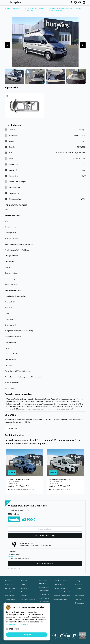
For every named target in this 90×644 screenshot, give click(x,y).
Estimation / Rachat (28, 599)
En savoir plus (12, 428)
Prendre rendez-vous (45, 563)
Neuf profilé (43, 605)
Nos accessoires (60, 588)
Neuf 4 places (44, 602)
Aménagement (27, 603)
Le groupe (8, 584)
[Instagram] (62, 636)
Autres (41, 628)
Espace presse (80, 603)
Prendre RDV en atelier (63, 596)
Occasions (25, 588)
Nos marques (9, 603)
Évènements (79, 588)
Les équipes (9, 592)
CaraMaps (78, 599)
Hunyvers (8, 581)
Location (24, 596)
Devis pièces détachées (63, 592)
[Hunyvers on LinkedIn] (84, 3)
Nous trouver (9, 610)
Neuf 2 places (44, 598)
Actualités (79, 584)
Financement (26, 607)
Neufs (23, 584)
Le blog (77, 581)
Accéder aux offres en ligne (45, 536)
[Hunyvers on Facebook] (71, 3)
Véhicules (25, 581)
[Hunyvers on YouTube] (80, 3)
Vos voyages (79, 596)
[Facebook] (56, 636)
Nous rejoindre (10, 596)
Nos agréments (60, 584)
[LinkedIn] (75, 636)
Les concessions (11, 607)
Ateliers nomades (61, 599)
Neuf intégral (44, 613)
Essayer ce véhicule (45, 529)
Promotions (25, 592)
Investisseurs (10, 599)
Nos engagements (11, 588)
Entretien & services (62, 581)
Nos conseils (79, 592)
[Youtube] (69, 636)
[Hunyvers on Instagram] (75, 3)
